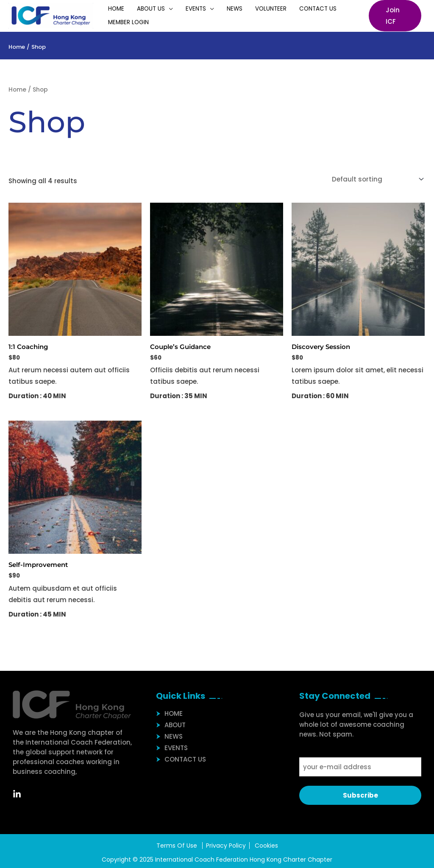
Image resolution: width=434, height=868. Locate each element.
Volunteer (245, 9)
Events (181, 9)
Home (113, 9)
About (175, 725)
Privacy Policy (226, 846)
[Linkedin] (21, 794)
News (214, 9)
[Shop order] (376, 179)
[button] (392, 16)
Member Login (125, 22)
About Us (142, 9)
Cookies (266, 846)
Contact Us (286, 9)
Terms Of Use (177, 846)
